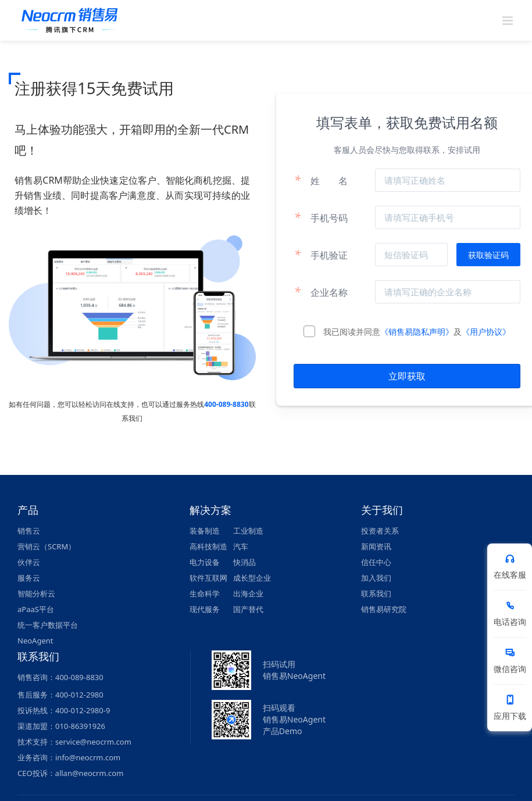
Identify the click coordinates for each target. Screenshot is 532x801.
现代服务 (205, 609)
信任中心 (376, 562)
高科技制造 (208, 546)
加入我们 (376, 578)
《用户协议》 (486, 332)
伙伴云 (29, 562)
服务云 (29, 578)
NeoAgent (35, 641)
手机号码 (321, 217)
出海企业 (248, 593)
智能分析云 (36, 593)
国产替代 (248, 609)
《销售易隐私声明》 (417, 332)
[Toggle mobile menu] (508, 21)
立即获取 (407, 376)
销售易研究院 (384, 609)
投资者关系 (380, 531)
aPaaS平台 (36, 609)
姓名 (321, 180)
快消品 (244, 562)
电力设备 (205, 562)
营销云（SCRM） (47, 546)
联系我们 (376, 593)
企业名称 (321, 292)
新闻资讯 (376, 546)
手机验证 (321, 255)
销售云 (29, 531)
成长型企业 (252, 578)
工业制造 (248, 531)
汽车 (241, 546)
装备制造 (205, 531)
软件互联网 (208, 578)
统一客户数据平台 (48, 625)
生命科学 (205, 593)
